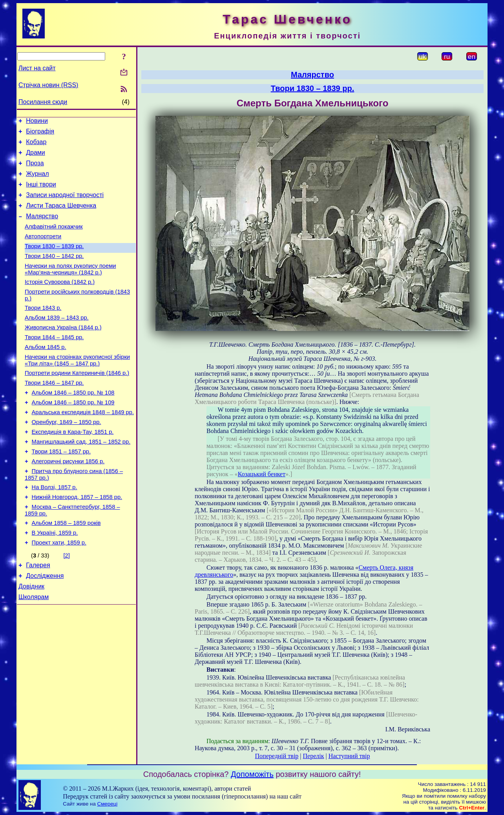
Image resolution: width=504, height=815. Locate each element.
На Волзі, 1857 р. (55, 528)
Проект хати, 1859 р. (59, 590)
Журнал (37, 181)
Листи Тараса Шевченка (61, 216)
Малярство (42, 228)
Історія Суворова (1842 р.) (60, 301)
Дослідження (45, 625)
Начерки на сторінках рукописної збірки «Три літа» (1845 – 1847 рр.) (77, 387)
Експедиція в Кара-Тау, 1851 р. (73, 467)
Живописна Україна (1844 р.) (63, 351)
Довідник (31, 637)
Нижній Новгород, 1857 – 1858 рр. (77, 539)
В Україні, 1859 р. (55, 579)
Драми (36, 157)
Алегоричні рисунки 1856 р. (68, 500)
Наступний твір (349, 756)
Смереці (108, 804)
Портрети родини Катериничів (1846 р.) (77, 401)
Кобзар (36, 145)
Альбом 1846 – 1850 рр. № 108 (73, 423)
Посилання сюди (43, 102)
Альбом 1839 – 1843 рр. (57, 340)
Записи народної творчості (65, 204)
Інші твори (41, 193)
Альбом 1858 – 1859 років (66, 568)
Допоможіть (252, 774)
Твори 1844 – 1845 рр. (54, 362)
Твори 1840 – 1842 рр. (54, 272)
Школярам (34, 649)
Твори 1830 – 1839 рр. (54, 261)
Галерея (38, 613)
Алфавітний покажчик (54, 239)
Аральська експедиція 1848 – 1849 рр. (83, 445)
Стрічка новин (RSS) (48, 85)
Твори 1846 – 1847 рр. (54, 412)
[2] (67, 603)
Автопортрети (43, 250)
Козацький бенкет (262, 474)
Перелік (314, 756)
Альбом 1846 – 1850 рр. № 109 (73, 434)
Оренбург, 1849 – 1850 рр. (67, 456)
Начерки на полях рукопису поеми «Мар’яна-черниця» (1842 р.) (70, 287)
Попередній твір (277, 756)
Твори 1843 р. (43, 329)
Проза (35, 169)
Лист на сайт (37, 68)
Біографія (40, 134)
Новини (37, 122)
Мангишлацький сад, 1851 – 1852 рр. (81, 478)
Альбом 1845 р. (46, 373)
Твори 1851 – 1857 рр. (61, 489)
